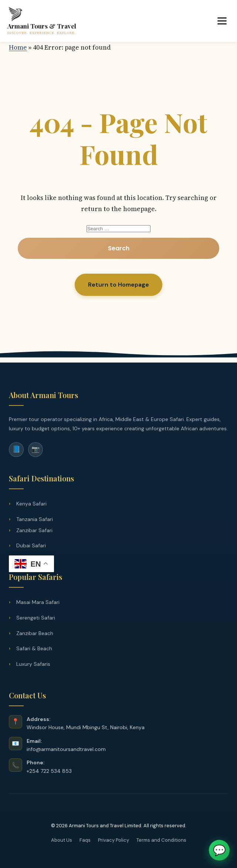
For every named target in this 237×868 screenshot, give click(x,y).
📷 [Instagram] (35, 449)
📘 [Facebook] (16, 449)
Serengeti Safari (36, 618)
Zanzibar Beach (35, 633)
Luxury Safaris (33, 664)
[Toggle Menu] (222, 21)
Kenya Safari (31, 504)
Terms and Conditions (161, 840)
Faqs (85, 840)
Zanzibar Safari (34, 530)
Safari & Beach (34, 648)
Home (18, 47)
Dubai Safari (31, 545)
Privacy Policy (114, 840)
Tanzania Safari (35, 519)
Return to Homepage (118, 285)
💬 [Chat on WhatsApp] (219, 850)
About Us (62, 840)
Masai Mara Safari (38, 602)
